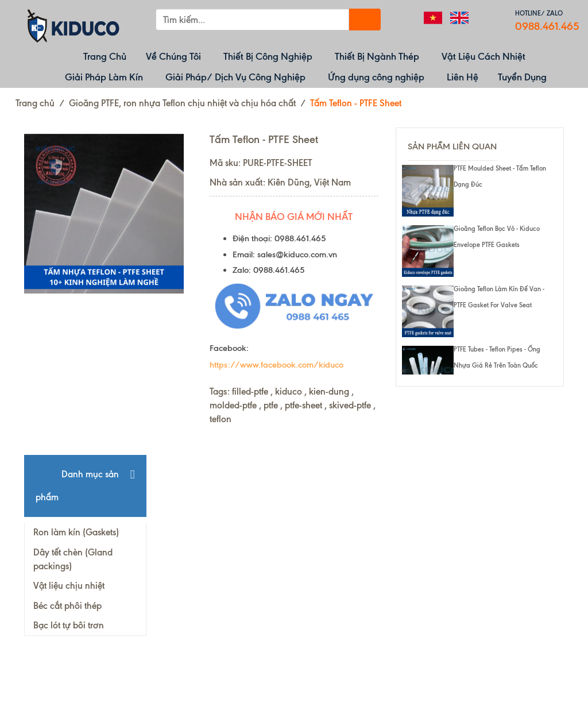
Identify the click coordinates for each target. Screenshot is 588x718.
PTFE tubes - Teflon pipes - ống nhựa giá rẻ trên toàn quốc (497, 357)
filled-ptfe (250, 391)
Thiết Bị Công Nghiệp (268, 56)
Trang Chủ (105, 56)
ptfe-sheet (303, 405)
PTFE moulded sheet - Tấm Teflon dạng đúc (500, 176)
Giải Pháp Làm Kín (104, 77)
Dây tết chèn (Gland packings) (73, 559)
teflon (220, 419)
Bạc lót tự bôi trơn (69, 625)
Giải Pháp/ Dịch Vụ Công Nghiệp (235, 77)
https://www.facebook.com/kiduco (276, 365)
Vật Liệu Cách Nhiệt (483, 56)
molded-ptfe (233, 405)
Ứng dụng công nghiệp (376, 77)
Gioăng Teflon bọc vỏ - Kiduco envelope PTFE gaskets (497, 237)
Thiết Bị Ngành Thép (377, 56)
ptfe (271, 405)
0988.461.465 (547, 26)
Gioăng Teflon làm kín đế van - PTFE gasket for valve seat (499, 297)
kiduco (289, 391)
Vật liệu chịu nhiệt (69, 586)
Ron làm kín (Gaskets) (76, 532)
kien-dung (329, 391)
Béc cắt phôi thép (67, 606)
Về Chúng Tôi (173, 56)
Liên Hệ (463, 77)
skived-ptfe (350, 405)
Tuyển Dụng (522, 77)
